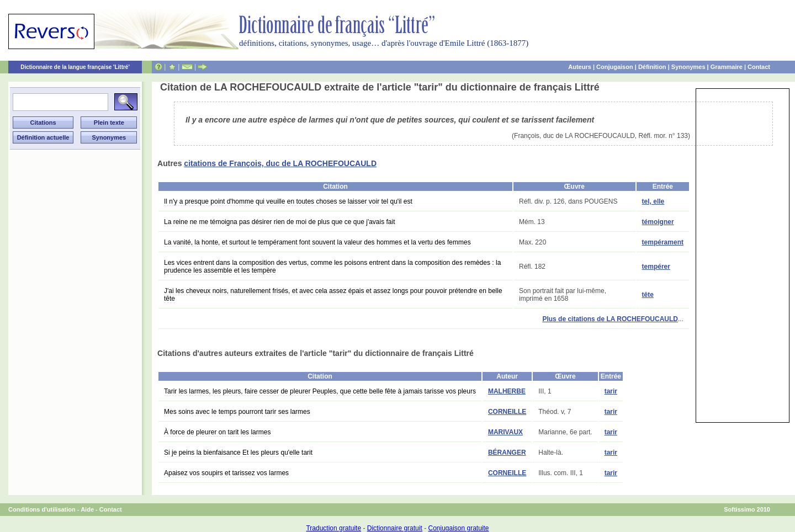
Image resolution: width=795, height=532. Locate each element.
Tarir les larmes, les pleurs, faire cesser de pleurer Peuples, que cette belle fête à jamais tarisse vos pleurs (320, 391)
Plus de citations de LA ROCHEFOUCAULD (610, 319)
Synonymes (688, 67)
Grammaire (727, 67)
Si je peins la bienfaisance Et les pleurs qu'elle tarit (238, 453)
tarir (611, 391)
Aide (87, 509)
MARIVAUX (505, 432)
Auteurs (580, 67)
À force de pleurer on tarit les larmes (217, 432)
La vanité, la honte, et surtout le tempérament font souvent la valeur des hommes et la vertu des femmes (317, 242)
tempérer (656, 267)
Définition (652, 67)
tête (648, 295)
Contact (759, 67)
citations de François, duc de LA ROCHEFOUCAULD (280, 163)
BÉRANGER (507, 453)
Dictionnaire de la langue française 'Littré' (75, 67)
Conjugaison (615, 67)
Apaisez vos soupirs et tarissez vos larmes (226, 473)
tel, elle (653, 201)
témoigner (658, 222)
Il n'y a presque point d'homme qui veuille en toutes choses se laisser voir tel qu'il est (288, 201)
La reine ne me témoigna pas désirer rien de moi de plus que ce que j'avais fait (280, 222)
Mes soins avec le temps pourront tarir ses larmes (237, 412)
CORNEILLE (507, 412)
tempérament (663, 242)
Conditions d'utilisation (42, 509)
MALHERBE (507, 391)
